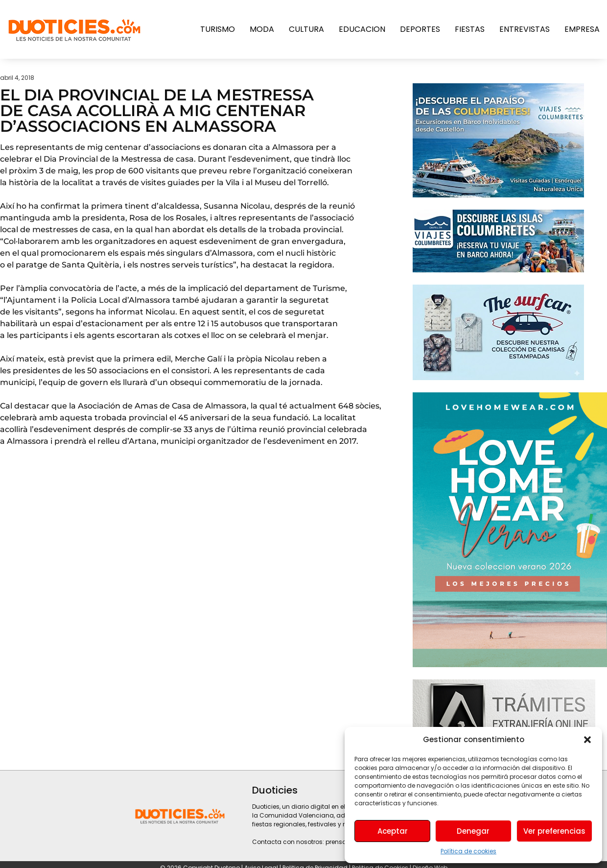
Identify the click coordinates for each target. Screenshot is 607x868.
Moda (262, 29)
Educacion (362, 29)
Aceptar (393, 831)
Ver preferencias (554, 831)
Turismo (218, 29)
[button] (587, 740)
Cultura (306, 29)
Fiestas (470, 29)
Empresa (582, 29)
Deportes (420, 29)
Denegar (473, 831)
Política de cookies (468, 851)
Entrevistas (525, 29)
